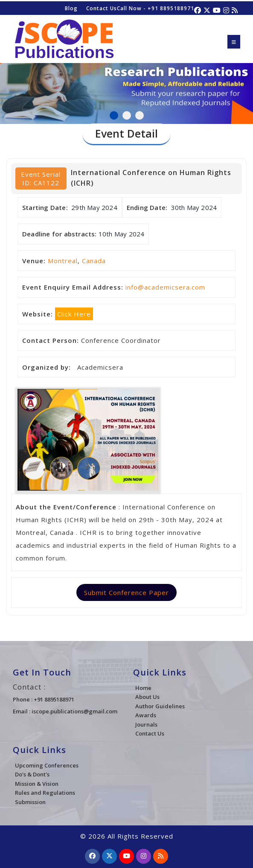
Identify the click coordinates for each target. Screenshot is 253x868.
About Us (147, 697)
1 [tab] (114, 115)
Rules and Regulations (45, 793)
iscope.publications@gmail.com (74, 711)
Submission (30, 802)
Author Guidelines (160, 706)
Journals (146, 724)
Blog (71, 8)
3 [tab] (140, 115)
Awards (146, 715)
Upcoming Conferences (47, 765)
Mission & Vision (37, 784)
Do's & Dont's (32, 774)
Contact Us (102, 8)
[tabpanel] (126, 83)
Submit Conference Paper (126, 592)
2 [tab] (127, 115)
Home (143, 688)
